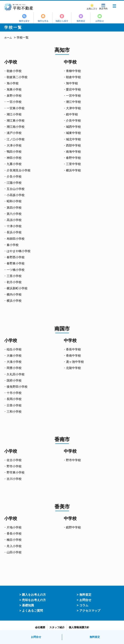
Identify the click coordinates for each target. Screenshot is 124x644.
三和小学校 (14, 412)
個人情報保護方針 (79, 627)
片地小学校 (14, 527)
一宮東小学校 (16, 108)
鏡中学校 (72, 114)
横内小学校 (14, 294)
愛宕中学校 (73, 89)
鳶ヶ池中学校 (75, 362)
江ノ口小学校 (16, 139)
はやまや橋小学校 (19, 251)
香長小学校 (14, 534)
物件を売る (43, 21)
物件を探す (23, 21)
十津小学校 (14, 226)
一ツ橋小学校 (16, 270)
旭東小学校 (14, 89)
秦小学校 (13, 245)
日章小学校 (14, 405)
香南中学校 (73, 356)
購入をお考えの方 (34, 595)
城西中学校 (73, 127)
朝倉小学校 (14, 71)
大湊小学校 (14, 362)
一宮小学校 (14, 102)
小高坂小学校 (16, 195)
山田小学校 (14, 552)
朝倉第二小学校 (17, 77)
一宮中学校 (73, 96)
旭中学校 (72, 83)
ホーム (8, 38)
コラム (84, 605)
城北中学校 (73, 139)
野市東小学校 (16, 472)
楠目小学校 (14, 540)
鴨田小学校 (14, 152)
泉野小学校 (14, 96)
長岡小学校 (14, 399)
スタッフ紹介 (57, 627)
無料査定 (82, 21)
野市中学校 (73, 460)
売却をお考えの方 (34, 600)
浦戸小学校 (14, 133)
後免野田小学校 (17, 387)
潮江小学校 (14, 114)
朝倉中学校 (73, 77)
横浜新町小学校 (17, 288)
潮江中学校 (73, 102)
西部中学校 (73, 145)
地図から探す (62, 21)
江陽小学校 (14, 183)
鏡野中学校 (73, 527)
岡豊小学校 (14, 368)
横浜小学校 (14, 301)
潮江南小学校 (16, 127)
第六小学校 (14, 214)
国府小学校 (14, 380)
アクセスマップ (90, 611)
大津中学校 (73, 108)
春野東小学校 (16, 263)
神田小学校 (14, 158)
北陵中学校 (73, 368)
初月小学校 (14, 282)
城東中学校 (73, 133)
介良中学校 (73, 120)
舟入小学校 (14, 546)
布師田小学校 (16, 239)
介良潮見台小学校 (19, 170)
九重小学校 (14, 164)
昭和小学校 (14, 201)
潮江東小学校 (16, 120)
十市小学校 (14, 393)
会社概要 (40, 627)
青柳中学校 (73, 71)
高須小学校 (14, 220)
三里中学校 (73, 164)
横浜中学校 (73, 170)
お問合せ (101, 21)
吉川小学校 (14, 479)
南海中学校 (73, 152)
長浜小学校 (14, 232)
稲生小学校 (14, 349)
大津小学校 (14, 145)
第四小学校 (14, 208)
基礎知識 (28, 605)
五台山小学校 (16, 189)
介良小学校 (14, 176)
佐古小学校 (14, 460)
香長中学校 (73, 349)
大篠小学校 (14, 356)
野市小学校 (14, 466)
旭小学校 (13, 83)
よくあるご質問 (32, 611)
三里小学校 (14, 276)
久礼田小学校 (16, 374)
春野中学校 (73, 158)
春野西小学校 (16, 257)
